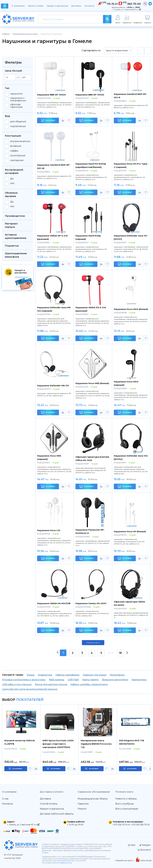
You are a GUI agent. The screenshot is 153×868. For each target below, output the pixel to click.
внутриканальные (21, 141)
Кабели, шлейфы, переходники (89, 684)
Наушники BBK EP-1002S (51, 95)
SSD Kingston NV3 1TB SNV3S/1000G (132, 742)
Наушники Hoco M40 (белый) (131, 309)
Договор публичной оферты (57, 814)
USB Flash (73, 680)
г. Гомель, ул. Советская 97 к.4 (127, 9)
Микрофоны (117, 675)
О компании (18, 6)
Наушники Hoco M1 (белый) (130, 531)
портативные (18, 126)
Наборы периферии (67, 675)
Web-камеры (57, 680)
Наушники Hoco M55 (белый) (92, 383)
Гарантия (83, 804)
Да (12, 179)
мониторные (18, 156)
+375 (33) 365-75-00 (140, 825)
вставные (16, 146)
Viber (132, 845)
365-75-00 (134, 4)
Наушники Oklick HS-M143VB (54, 603)
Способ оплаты (49, 804)
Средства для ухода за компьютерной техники (30, 689)
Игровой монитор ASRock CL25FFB (20, 742)
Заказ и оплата (36, 6)
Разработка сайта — (125, 860)
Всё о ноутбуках (125, 804)
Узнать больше (21, 277)
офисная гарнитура (16, 106)
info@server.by (65, 863)
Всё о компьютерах (127, 809)
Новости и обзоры (126, 799)
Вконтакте (144, 850)
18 (120, 653)
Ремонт (82, 809)
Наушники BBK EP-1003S (90, 95)
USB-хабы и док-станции (17, 684)
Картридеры (139, 680)
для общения (18, 122)
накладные (17, 160)
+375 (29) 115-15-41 (121, 825)
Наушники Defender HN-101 (53, 386)
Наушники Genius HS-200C (91, 603)
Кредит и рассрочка (57, 6)
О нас (5, 799)
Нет (12, 183)
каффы (14, 151)
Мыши (31, 675)
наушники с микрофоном (18, 99)
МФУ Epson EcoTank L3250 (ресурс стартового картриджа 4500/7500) (58, 744)
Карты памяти (90, 680)
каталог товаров (5, 6)
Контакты (89, 6)
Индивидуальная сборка (93, 799)
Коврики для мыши (95, 675)
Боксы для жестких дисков (51, 684)
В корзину (48, 120)
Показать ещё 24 (93, 643)
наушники (16, 94)
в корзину (17, 769)
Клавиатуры (45, 675)
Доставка (76, 6)
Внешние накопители (115, 680)
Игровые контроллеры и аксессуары (24, 680)
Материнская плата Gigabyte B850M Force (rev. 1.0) (96, 744)
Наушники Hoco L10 (49, 530)
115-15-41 (112, 4)
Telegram (145, 845)
